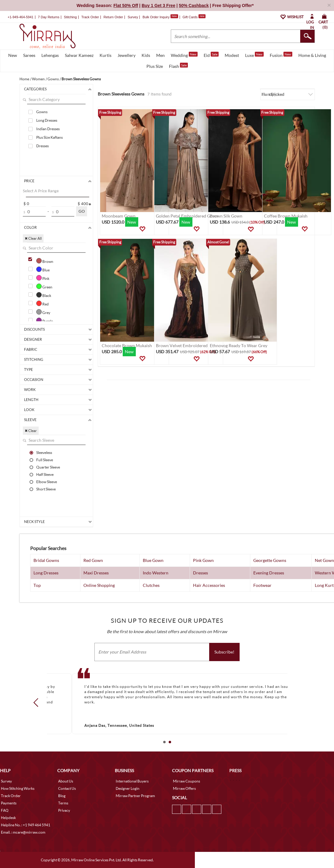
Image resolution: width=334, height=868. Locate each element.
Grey (43, 312)
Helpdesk (8, 818)
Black (44, 295)
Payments (9, 803)
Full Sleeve (45, 460)
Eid (211, 55)
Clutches (151, 585)
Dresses (42, 146)
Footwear (262, 585)
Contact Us (67, 788)
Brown (45, 261)
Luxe (254, 55)
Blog (62, 796)
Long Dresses (47, 120)
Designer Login (128, 788)
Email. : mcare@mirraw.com (23, 832)
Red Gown (93, 560)
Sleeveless (44, 452)
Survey (133, 17)
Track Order (90, 17)
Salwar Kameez (79, 55)
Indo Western (156, 573)
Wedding (184, 55)
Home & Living (312, 55)
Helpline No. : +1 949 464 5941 (26, 825)
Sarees (29, 55)
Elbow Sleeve (47, 482)
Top (37, 585)
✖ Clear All (33, 238)
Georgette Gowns (270, 560)
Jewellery (127, 55)
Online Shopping (99, 585)
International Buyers (132, 781)
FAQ (5, 810)
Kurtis (105, 55)
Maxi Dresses (96, 573)
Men (160, 55)
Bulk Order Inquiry (156, 17)
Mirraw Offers (184, 788)
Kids (146, 55)
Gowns (42, 112)
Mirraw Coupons (186, 781)
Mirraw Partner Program (135, 796)
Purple (45, 320)
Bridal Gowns (46, 560)
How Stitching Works (18, 788)
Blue (43, 269)
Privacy (64, 810)
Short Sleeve (46, 489)
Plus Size (155, 66)
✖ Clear (31, 431)
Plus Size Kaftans (49, 137)
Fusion (281, 55)
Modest (232, 55)
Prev (37, 702)
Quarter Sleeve (48, 467)
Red (42, 303)
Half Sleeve (45, 474)
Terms (63, 803)
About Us (66, 781)
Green (44, 286)
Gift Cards (194, 17)
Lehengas (50, 55)
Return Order (113, 17)
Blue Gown (153, 560)
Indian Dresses (48, 129)
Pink (43, 278)
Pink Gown (203, 560)
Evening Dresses (269, 573)
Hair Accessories (209, 585)
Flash (178, 66)
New (13, 55)
